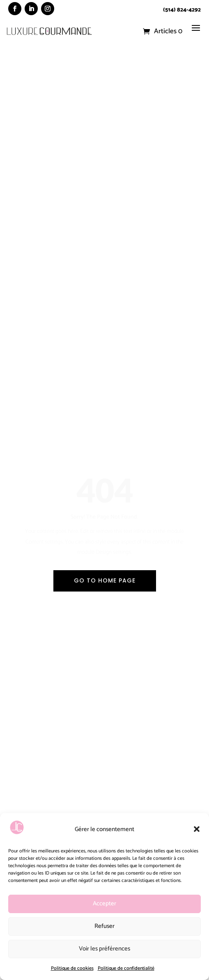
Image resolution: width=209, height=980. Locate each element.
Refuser (104, 926)
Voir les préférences (104, 949)
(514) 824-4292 (182, 10)
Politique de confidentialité (126, 968)
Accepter (104, 903)
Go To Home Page (105, 580)
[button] (197, 829)
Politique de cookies (72, 968)
